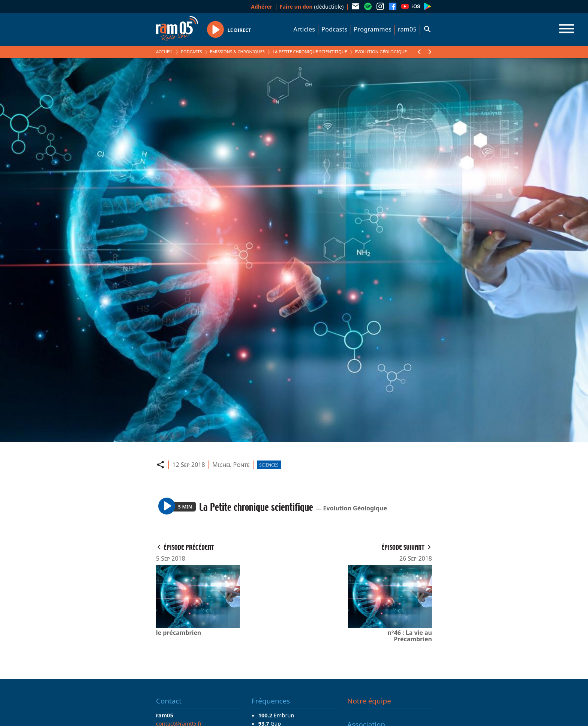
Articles (304, 29)
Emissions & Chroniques (237, 52)
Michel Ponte (231, 465)
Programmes (373, 29)
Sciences (269, 465)
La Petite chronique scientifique (310, 52)
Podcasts (334, 29)
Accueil (164, 52)
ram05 (407, 29)
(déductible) (312, 7)
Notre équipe (369, 701)
